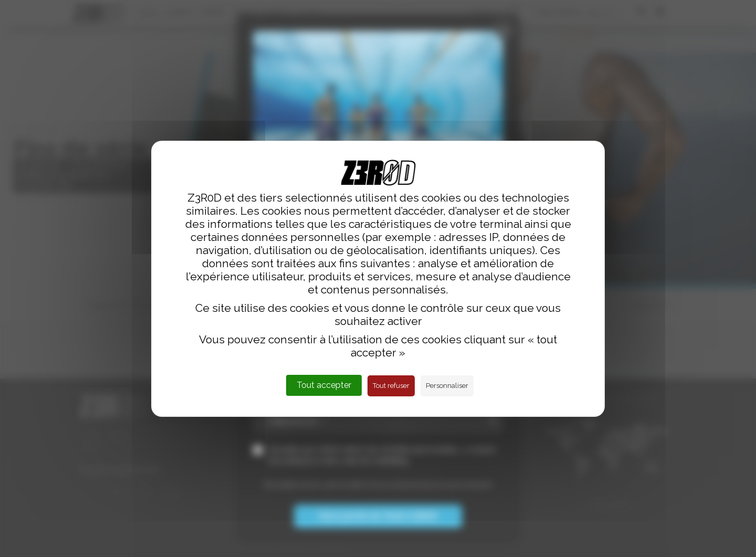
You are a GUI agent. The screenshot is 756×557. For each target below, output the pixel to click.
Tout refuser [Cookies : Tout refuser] (391, 386)
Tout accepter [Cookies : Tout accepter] (324, 385)
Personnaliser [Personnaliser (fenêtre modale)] (447, 386)
